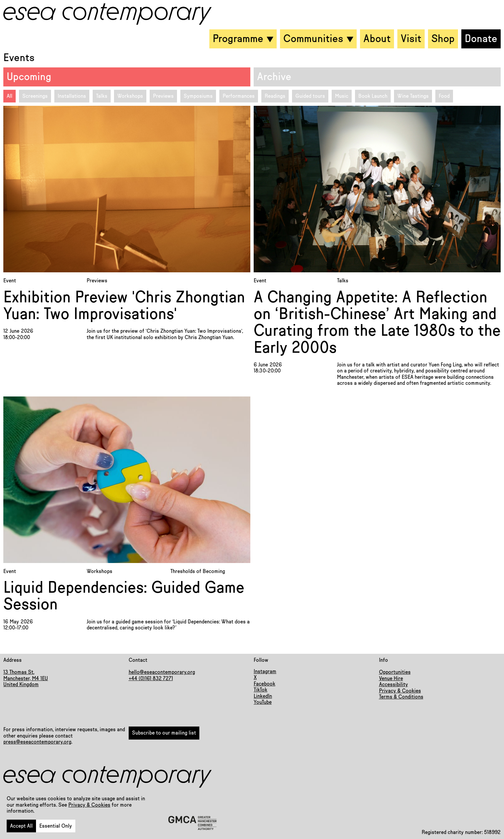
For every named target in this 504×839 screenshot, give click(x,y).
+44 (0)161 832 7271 (151, 678)
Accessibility (393, 684)
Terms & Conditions (401, 697)
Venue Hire (391, 678)
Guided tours (310, 96)
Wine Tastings (413, 96)
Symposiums (198, 96)
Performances (239, 96)
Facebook (264, 684)
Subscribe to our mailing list (164, 733)
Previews (163, 96)
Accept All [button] (21, 826)
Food (444, 96)
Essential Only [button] (56, 826)
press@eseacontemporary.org (37, 742)
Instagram (265, 671)
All (9, 96)
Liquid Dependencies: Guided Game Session (124, 596)
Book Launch (373, 96)
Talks (102, 96)
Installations (72, 96)
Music (342, 96)
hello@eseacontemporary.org (162, 672)
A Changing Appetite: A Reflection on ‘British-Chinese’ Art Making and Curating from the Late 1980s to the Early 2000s (377, 323)
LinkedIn (263, 696)
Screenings (35, 96)
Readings (275, 96)
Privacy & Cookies (89, 805)
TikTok (260, 690)
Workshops (130, 96)
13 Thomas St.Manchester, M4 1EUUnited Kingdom (26, 678)
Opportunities (395, 672)
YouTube (263, 702)
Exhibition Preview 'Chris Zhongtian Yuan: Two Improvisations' (124, 306)
